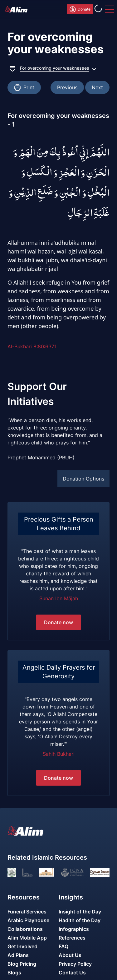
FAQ (63, 946)
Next (97, 87)
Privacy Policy (75, 964)
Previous (67, 87)
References (72, 938)
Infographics (74, 929)
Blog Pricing (22, 964)
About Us (70, 955)
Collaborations (25, 929)
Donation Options (83, 479)
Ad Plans (18, 955)
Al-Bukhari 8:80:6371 (32, 346)
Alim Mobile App (27, 938)
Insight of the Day (80, 912)
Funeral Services (27, 912)
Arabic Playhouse (28, 920)
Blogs (14, 973)
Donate (80, 9)
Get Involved (22, 946)
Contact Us (72, 973)
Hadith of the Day (80, 920)
